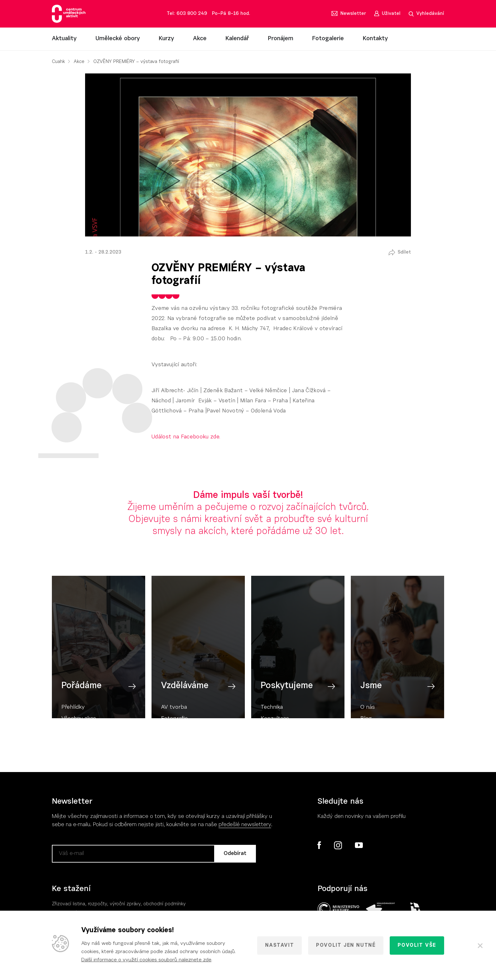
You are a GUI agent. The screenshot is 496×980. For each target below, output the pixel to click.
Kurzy (166, 39)
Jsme (371, 703)
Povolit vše (417, 945)
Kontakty (375, 39)
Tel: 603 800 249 (187, 14)
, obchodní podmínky (163, 904)
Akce (200, 39)
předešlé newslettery (245, 825)
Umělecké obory (118, 39)
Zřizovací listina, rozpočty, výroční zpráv (95, 904)
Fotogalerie (328, 39)
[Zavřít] (480, 945)
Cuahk (58, 62)
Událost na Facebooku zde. (186, 437)
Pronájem (281, 39)
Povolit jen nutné (346, 945)
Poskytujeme (287, 703)
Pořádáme (81, 703)
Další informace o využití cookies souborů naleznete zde (146, 960)
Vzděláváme (185, 703)
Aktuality (64, 39)
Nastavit (279, 945)
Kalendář (237, 39)
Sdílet (404, 252)
